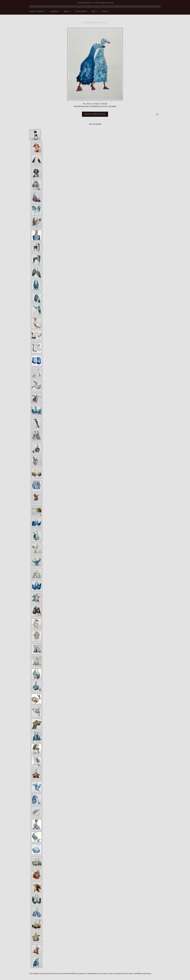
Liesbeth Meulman (84, 3)
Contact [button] (105, 11)
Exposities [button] (55, 11)
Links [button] (94, 11)
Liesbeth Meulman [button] (38, 11)
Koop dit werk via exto (95, 114)
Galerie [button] (68, 11)
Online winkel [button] (81, 11)
